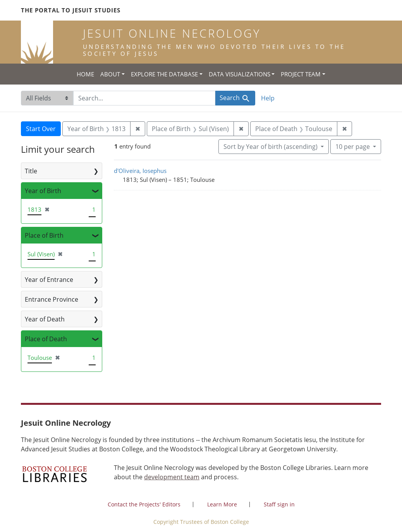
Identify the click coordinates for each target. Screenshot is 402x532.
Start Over (41, 129)
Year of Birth (43, 191)
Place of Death (46, 339)
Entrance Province (52, 299)
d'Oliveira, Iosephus (140, 171)
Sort (271, 147)
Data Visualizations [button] (240, 74)
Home (85, 74)
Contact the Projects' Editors (144, 504)
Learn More (222, 504)
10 (353, 146)
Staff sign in (279, 504)
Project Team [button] (301, 74)
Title (31, 171)
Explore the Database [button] (164, 74)
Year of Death (45, 319)
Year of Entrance (49, 280)
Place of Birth (44, 235)
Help (268, 98)
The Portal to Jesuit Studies (71, 10)
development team (172, 477)
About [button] (110, 74)
